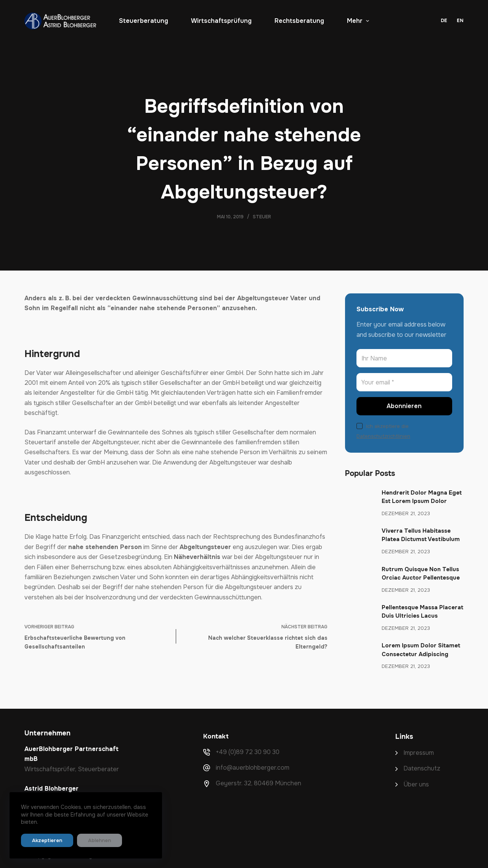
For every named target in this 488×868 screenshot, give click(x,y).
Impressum (419, 753)
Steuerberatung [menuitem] (144, 21)
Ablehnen (89, 840)
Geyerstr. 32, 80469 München (258, 783)
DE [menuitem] (444, 21)
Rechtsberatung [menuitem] (299, 21)
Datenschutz (422, 768)
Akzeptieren (44, 840)
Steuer (262, 217)
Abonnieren (404, 406)
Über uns (416, 784)
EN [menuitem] (460, 21)
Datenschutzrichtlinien (383, 436)
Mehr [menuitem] (358, 21)
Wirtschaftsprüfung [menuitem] (221, 21)
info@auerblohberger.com (253, 768)
